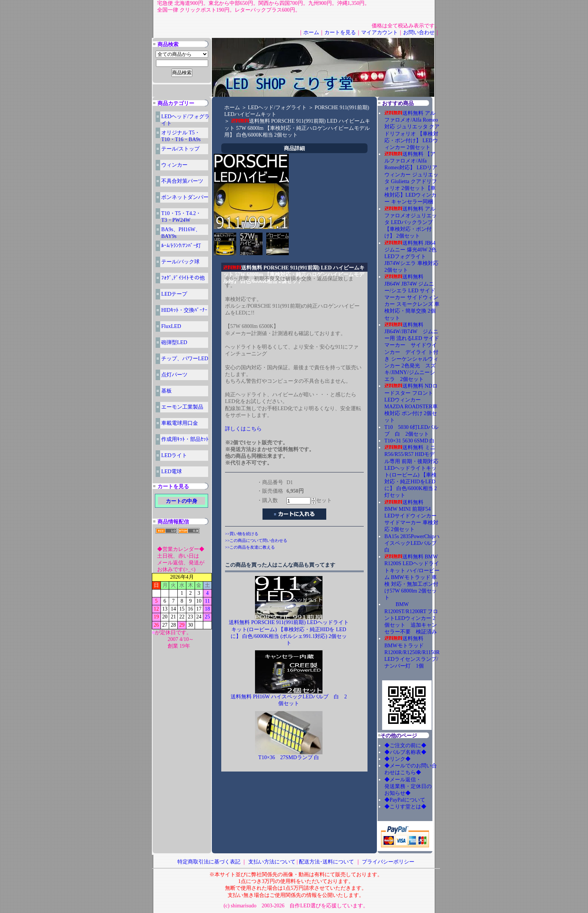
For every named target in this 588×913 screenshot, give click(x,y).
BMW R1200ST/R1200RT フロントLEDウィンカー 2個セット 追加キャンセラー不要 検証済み (411, 618)
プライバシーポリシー (388, 862)
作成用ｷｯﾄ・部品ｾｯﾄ (185, 439)
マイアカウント (379, 32)
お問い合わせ (419, 32)
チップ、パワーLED (185, 359)
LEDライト (174, 455)
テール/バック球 (180, 262)
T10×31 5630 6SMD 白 (409, 441)
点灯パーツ (174, 375)
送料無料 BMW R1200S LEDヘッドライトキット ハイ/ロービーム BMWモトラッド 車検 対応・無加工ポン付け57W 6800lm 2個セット (412, 577)
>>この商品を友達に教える (250, 547)
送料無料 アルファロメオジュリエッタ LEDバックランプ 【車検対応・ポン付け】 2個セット (411, 223)
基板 (166, 391)
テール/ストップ (180, 149)
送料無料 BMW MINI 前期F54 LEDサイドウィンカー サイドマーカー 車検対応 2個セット (411, 516)
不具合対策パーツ (182, 181)
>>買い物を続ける (242, 534)
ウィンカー (174, 165)
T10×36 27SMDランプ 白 (289, 757)
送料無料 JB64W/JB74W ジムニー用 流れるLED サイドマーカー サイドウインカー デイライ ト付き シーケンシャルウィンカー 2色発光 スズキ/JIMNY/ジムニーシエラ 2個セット (412, 352)
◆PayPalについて (405, 800)
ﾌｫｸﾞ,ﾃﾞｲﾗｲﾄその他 (183, 278)
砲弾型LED (174, 342)
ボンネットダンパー (185, 197)
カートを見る (340, 32)
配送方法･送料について (326, 862)
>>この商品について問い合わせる (256, 540)
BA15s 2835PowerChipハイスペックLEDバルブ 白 (412, 543)
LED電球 (172, 472)
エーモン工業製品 (182, 407)
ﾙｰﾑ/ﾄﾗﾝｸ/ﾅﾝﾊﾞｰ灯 (181, 246)
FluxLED (171, 326)
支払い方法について (272, 862)
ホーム (311, 32)
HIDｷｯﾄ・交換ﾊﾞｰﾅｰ (184, 310)
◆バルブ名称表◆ (405, 752)
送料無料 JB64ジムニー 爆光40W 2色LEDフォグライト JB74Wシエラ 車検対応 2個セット (411, 257)
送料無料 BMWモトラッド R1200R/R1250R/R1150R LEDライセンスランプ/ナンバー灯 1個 (412, 652)
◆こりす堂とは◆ (405, 807)
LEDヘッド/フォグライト (277, 108)
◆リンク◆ (397, 759)
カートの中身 (181, 501)
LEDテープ (174, 294)
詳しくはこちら (243, 429)
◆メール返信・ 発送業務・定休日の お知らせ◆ (416, 786)
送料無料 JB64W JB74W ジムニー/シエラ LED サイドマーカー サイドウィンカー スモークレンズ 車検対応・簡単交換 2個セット (412, 297)
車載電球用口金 (180, 423)
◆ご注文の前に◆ (405, 745)
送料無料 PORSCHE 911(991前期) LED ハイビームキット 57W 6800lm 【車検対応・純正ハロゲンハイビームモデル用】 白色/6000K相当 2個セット (297, 128)
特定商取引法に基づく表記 (209, 862)
